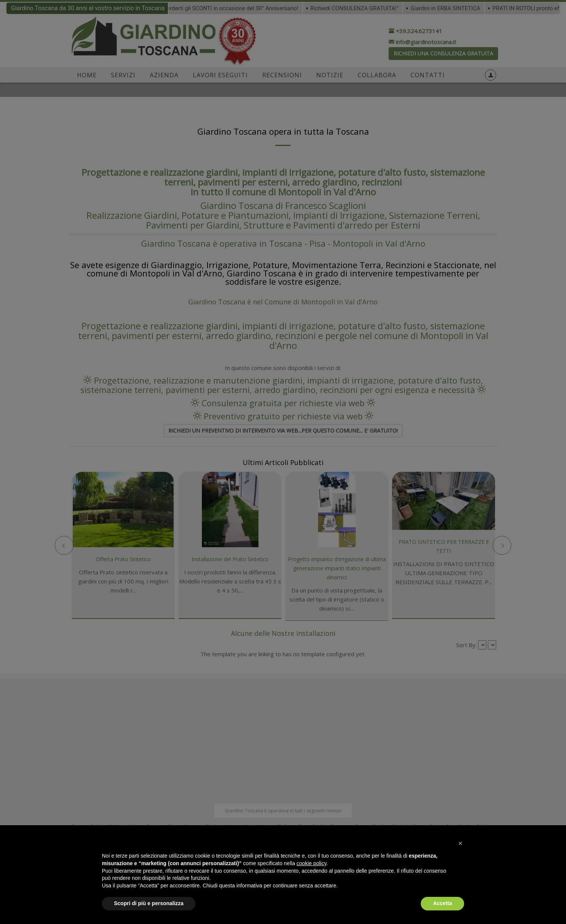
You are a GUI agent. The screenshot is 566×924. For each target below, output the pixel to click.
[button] (460, 843)
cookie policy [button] (311, 863)
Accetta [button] (442, 903)
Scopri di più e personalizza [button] (149, 903)
